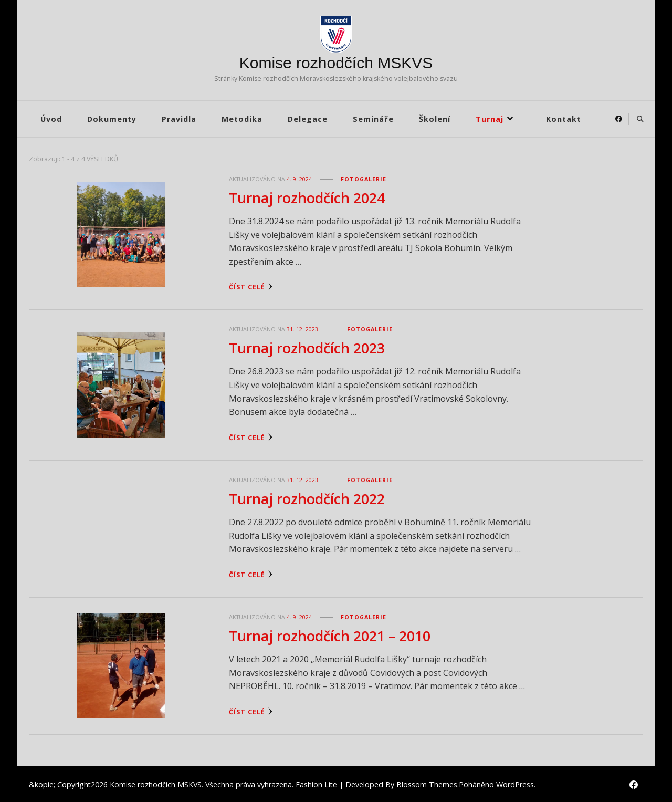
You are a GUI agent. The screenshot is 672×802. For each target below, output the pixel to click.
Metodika (242, 119)
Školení (435, 119)
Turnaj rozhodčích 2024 (307, 198)
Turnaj (490, 119)
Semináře (373, 119)
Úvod (51, 119)
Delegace (308, 119)
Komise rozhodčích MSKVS (336, 63)
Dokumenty (112, 119)
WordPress (515, 783)
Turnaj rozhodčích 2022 (307, 498)
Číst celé (251, 287)
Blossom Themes (427, 783)
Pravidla (179, 119)
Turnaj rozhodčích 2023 (307, 347)
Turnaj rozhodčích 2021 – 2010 (330, 634)
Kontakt (564, 119)
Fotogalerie (364, 179)
